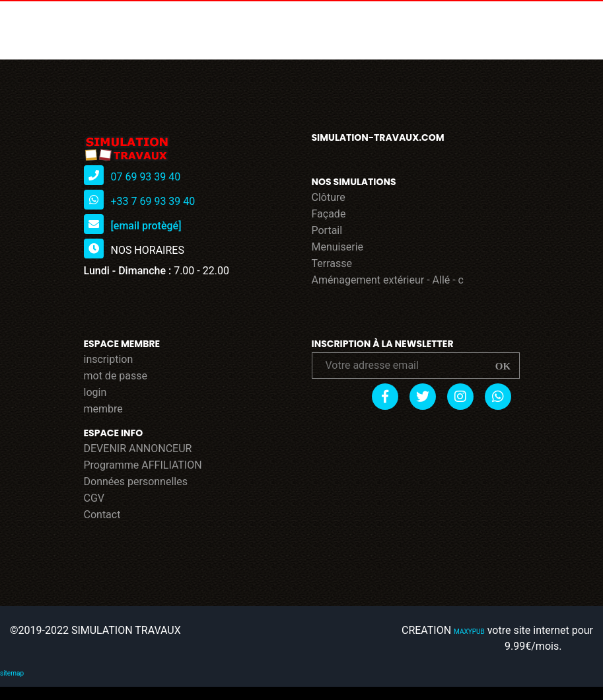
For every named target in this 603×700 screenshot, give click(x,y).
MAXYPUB (469, 632)
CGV (94, 498)
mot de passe (116, 376)
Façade (329, 214)
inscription (109, 359)
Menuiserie (338, 247)
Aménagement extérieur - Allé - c (388, 280)
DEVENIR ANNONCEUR (138, 448)
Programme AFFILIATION (143, 465)
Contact (102, 515)
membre (103, 409)
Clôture (329, 197)
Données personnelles (136, 482)
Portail (327, 230)
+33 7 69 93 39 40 (153, 201)
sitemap (12, 673)
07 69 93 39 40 (145, 177)
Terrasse (332, 263)
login (95, 392)
